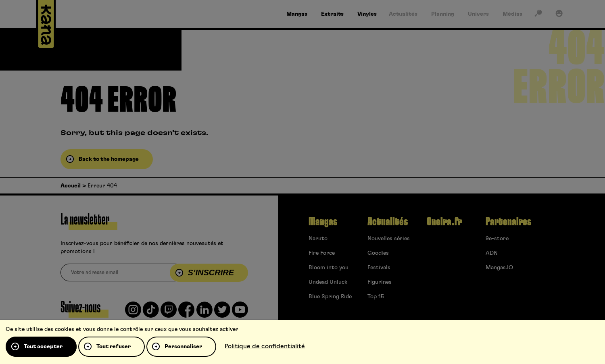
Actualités (388, 222)
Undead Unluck (328, 282)
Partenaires (508, 222)
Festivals (379, 268)
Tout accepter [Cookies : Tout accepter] (43, 347)
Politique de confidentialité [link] (265, 346)
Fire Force (322, 253)
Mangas (323, 222)
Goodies (378, 253)
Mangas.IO (499, 268)
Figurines (380, 282)
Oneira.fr (444, 222)
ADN (492, 253)
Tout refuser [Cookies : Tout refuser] (114, 347)
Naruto (318, 239)
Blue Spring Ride (330, 297)
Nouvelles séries (389, 239)
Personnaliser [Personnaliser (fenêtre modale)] (183, 347)
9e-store (497, 239)
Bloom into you (329, 268)
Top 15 (376, 297)
